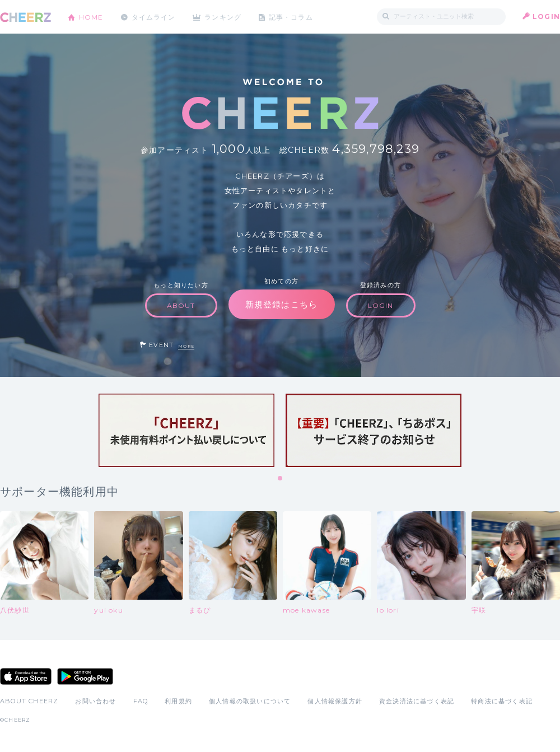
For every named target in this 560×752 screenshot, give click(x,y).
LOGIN (546, 17)
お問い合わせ (95, 701)
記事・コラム (293, 17)
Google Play (85, 676)
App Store (26, 676)
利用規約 (178, 701)
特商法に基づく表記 (502, 701)
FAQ (141, 701)
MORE (186, 346)
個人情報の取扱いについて (250, 701)
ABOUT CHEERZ (29, 701)
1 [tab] (281, 479)
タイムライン (154, 17)
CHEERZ (25, 17)
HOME (91, 17)
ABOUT (181, 305)
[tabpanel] (186, 430)
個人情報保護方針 (335, 701)
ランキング (225, 17)
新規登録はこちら (282, 304)
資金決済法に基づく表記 (417, 701)
